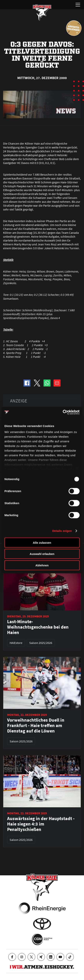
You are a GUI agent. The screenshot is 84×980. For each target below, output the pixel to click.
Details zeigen (62, 531)
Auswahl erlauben (42, 554)
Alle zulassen (42, 542)
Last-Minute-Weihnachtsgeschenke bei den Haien (38, 627)
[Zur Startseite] (42, 12)
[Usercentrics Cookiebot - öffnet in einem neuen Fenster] (63, 412)
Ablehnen (42, 565)
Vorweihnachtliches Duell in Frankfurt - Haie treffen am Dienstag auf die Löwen (36, 726)
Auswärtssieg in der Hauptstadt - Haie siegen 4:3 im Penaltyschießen (41, 824)
